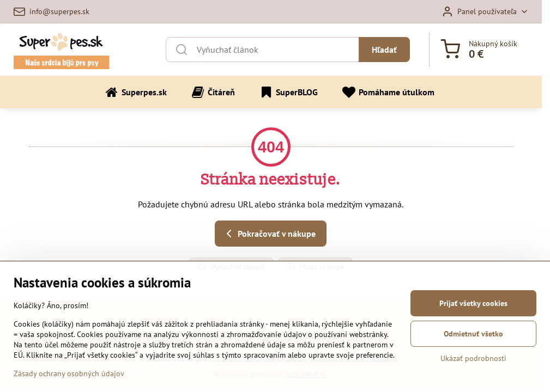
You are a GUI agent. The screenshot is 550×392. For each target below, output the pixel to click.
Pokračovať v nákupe (269, 234)
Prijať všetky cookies (473, 303)
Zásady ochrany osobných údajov (69, 374)
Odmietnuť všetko (473, 334)
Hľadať (384, 50)
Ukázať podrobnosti (473, 358)
